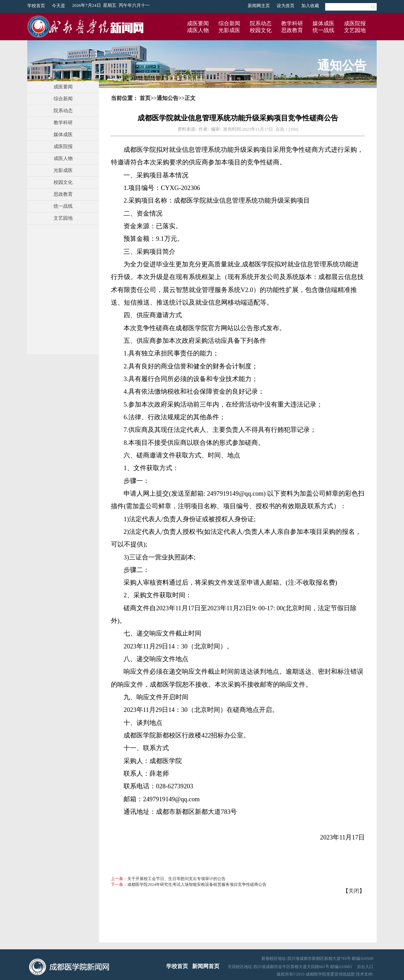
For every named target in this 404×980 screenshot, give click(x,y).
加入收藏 (310, 6)
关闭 (354, 891)
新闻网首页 (206, 966)
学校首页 (36, 6)
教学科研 (292, 23)
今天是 (59, 6)
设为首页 (286, 6)
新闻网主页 (259, 6)
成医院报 (355, 23)
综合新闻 (229, 23)
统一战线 (323, 30)
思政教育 (292, 30)
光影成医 (229, 30)
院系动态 (261, 23)
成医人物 (198, 30)
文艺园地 (355, 30)
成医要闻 (198, 23)
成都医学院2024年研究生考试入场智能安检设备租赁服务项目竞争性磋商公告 (197, 884)
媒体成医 (323, 23)
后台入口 (365, 967)
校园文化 (261, 30)
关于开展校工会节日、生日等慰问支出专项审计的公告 (176, 879)
